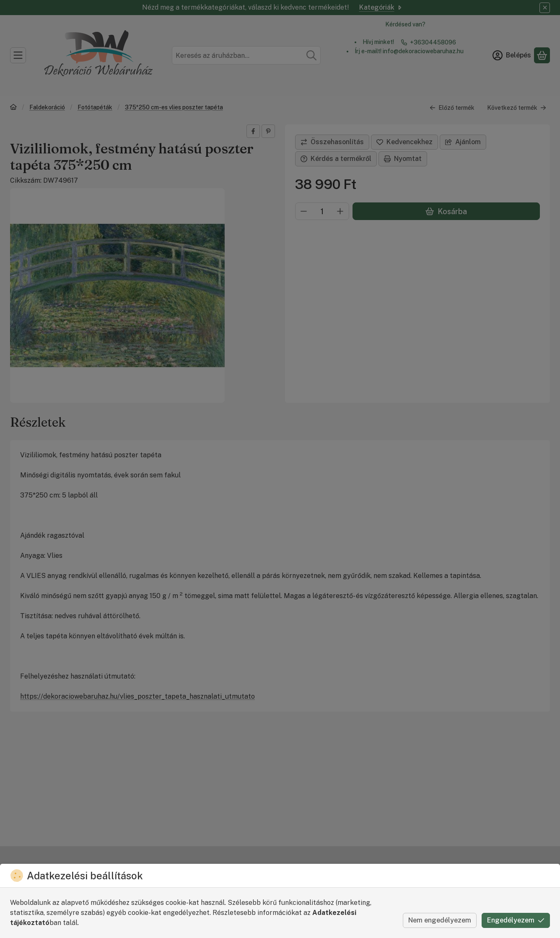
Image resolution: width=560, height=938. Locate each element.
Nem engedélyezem (440, 920)
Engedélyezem (516, 920)
